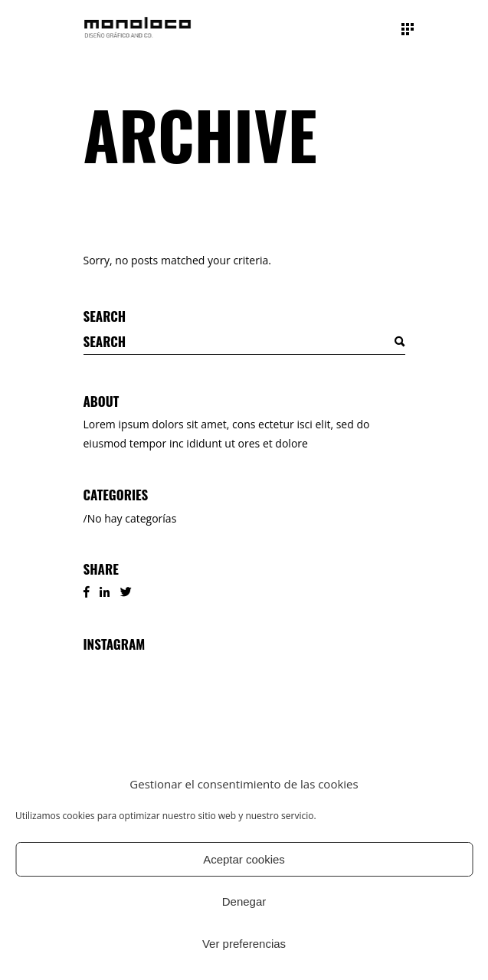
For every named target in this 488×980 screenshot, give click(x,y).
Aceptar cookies (244, 859)
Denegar (244, 901)
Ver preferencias (244, 944)
